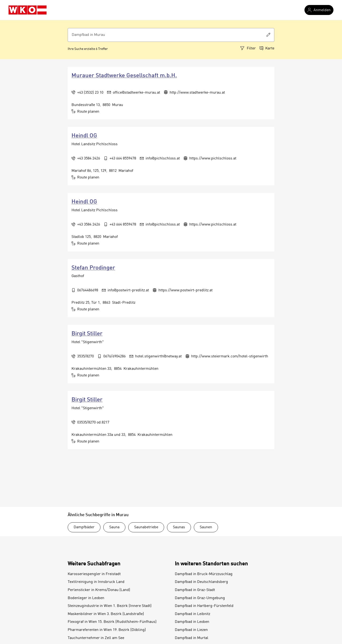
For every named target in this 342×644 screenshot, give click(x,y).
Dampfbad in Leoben (192, 622)
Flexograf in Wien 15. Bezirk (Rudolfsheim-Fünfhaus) (112, 622)
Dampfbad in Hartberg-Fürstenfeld (204, 606)
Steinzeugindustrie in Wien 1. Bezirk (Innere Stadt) (110, 606)
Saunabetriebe (146, 527)
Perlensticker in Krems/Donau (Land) (99, 590)
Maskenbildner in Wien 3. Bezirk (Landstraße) (106, 614)
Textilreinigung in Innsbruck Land (96, 582)
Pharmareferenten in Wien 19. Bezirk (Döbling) (107, 630)
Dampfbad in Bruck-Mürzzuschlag (204, 574)
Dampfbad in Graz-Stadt (195, 590)
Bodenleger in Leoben (86, 598)
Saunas (179, 527)
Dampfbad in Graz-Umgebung (200, 598)
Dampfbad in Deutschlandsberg (201, 582)
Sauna (114, 527)
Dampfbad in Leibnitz (192, 614)
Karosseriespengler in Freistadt (94, 574)
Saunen (206, 527)
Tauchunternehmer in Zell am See (96, 638)
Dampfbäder (84, 527)
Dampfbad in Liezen (191, 630)
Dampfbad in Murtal (192, 638)
